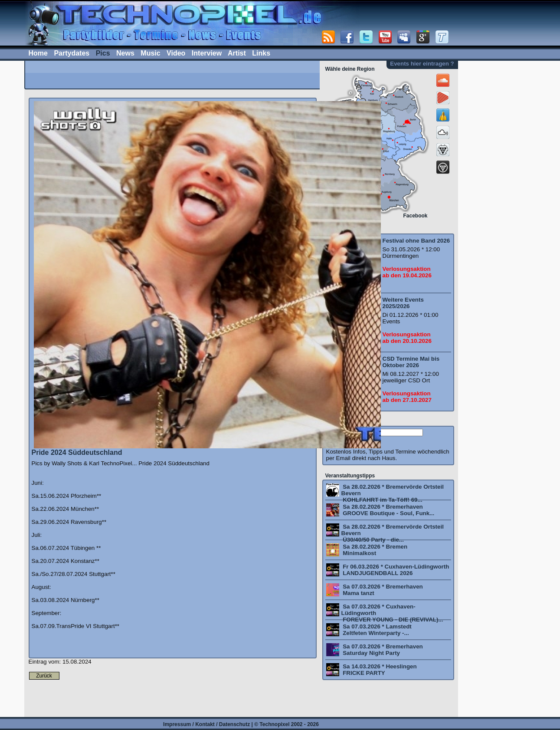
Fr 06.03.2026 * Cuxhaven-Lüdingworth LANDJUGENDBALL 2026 (395, 570)
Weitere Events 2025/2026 (403, 303)
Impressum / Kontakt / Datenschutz (206, 724)
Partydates (72, 53)
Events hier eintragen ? (422, 64)
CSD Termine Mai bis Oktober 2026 (411, 362)
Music (150, 53)
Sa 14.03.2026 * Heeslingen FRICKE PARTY (379, 670)
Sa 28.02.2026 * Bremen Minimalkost (375, 550)
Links (261, 53)
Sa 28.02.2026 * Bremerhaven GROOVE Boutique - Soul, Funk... (388, 510)
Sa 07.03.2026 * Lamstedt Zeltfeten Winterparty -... (377, 630)
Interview (207, 53)
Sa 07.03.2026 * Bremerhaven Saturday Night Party (382, 650)
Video (176, 53)
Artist (237, 53)
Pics (103, 53)
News (125, 53)
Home (38, 53)
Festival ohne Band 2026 (416, 241)
